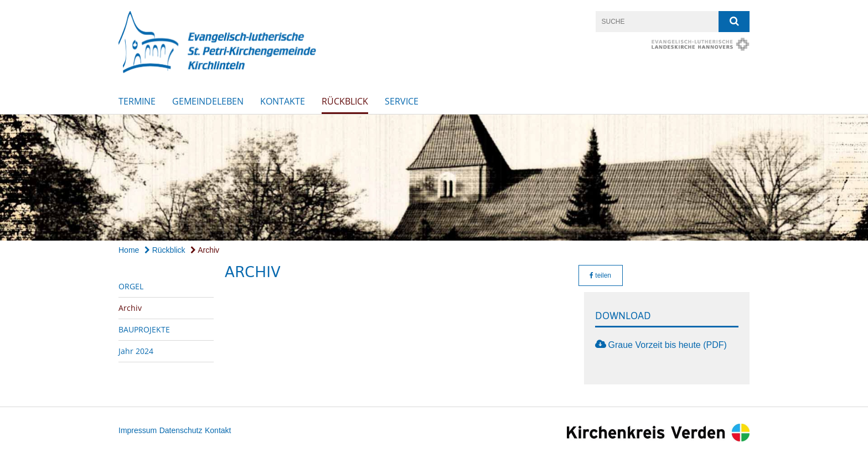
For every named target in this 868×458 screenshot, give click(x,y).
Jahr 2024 (136, 351)
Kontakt (218, 430)
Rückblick (345, 101)
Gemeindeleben (208, 101)
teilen (600, 275)
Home (129, 250)
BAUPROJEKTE (144, 329)
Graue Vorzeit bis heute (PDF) (668, 345)
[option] (434, 178)
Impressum (138, 430)
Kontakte (283, 101)
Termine (137, 101)
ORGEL (131, 286)
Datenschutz (181, 430)
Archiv (205, 250)
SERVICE (402, 101)
